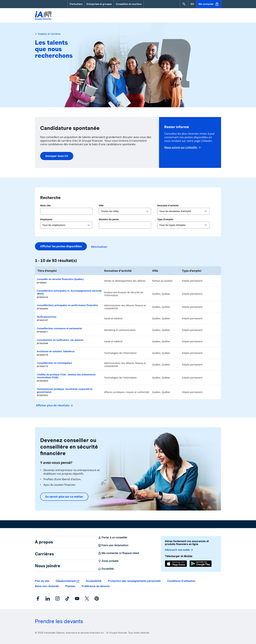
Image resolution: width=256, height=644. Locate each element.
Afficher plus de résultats (54, 405)
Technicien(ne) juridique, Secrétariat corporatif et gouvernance (65, 390)
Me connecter (209, 4)
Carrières (44, 554)
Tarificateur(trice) (47, 317)
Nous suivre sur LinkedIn (182, 147)
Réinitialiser (101, 246)
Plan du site (42, 581)
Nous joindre (48, 566)
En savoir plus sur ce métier (64, 497)
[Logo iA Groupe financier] (43, 16)
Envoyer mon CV (57, 156)
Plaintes (70, 586)
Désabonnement (66, 581)
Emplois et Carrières (48, 34)
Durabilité (106, 569)
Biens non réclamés (47, 586)
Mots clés (45, 206)
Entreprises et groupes (99, 4)
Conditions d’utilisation (181, 581)
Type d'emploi (165, 219)
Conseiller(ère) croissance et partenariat (59, 328)
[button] (184, 4)
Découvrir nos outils (179, 550)
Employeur (46, 219)
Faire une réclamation (113, 545)
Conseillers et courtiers (129, 4)
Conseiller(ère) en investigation (54, 363)
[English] (192, 4)
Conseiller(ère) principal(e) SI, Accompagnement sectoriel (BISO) (69, 292)
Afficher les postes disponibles (61, 246)
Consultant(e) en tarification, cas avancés (60, 340)
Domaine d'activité (168, 206)
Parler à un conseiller (113, 538)
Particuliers (76, 4)
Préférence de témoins (96, 586)
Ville (101, 206)
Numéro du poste (109, 219)
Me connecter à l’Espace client (119, 553)
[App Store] (176, 564)
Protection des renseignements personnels (134, 581)
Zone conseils (108, 561)
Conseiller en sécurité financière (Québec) (60, 279)
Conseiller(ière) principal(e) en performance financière (67, 305)
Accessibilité (94, 581)
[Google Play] (201, 564)
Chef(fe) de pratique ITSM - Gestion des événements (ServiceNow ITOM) (66, 376)
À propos (44, 542)
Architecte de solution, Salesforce (56, 351)
